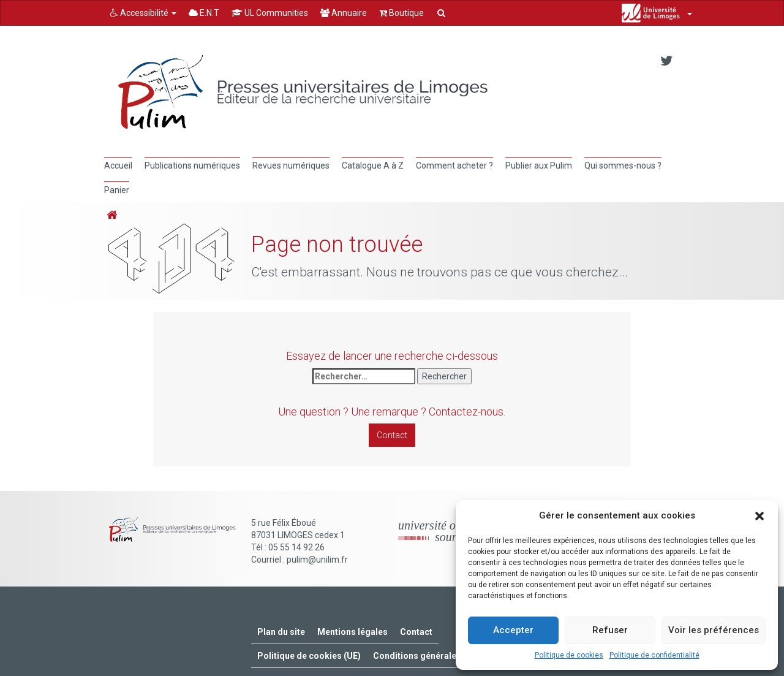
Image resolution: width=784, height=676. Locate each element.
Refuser (610, 630)
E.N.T (204, 13)
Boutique (401, 13)
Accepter (513, 630)
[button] (759, 516)
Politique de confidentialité (654, 655)
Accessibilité (143, 13)
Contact (392, 435)
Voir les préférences (714, 630)
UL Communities (270, 13)
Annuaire (344, 13)
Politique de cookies (569, 655)
